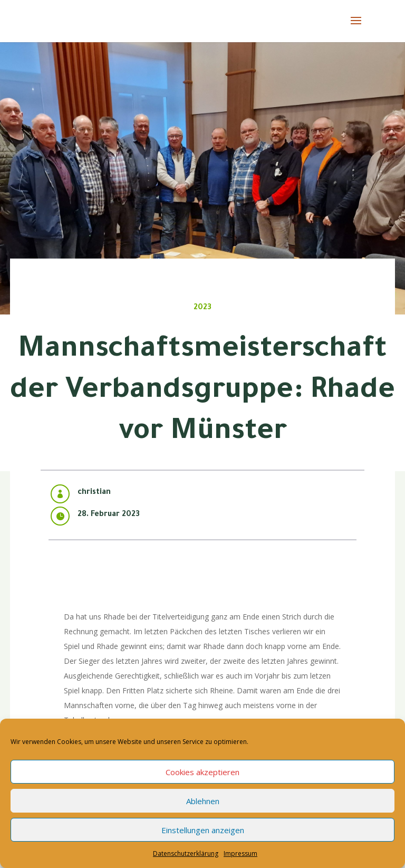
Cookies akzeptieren (202, 772)
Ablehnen (203, 801)
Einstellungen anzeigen (203, 830)
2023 (202, 308)
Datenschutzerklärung (186, 853)
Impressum (240, 853)
